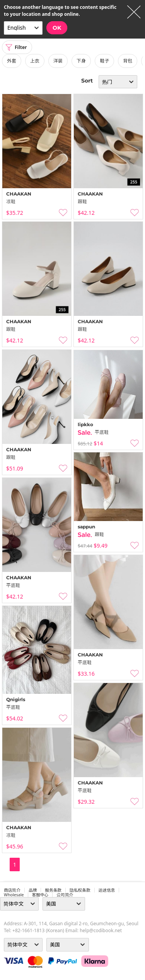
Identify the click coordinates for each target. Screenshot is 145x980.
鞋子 (104, 61)
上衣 (35, 61)
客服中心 (40, 895)
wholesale (14, 895)
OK (57, 28)
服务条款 (53, 890)
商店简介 (12, 890)
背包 (128, 61)
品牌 (33, 890)
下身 (81, 61)
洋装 (58, 61)
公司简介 (65, 895)
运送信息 (107, 890)
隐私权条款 (80, 890)
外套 (12, 61)
